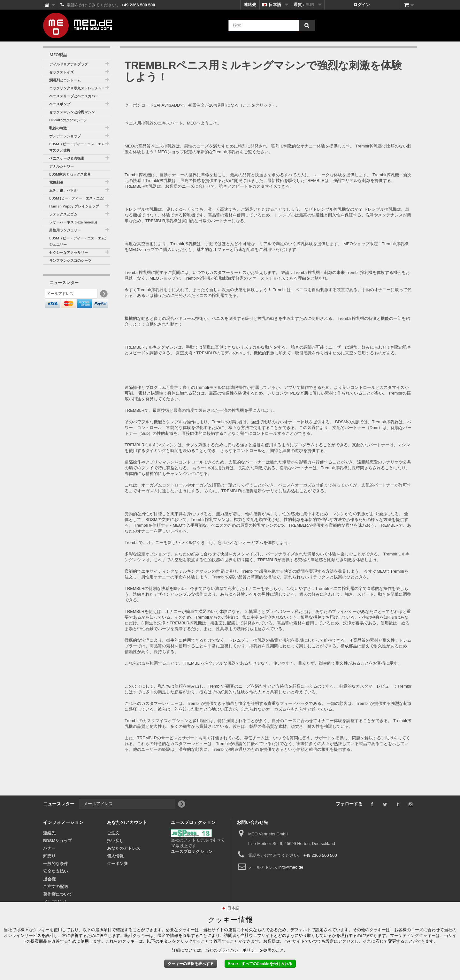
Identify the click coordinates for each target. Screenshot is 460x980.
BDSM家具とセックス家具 (70, 174)
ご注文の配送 (56, 887)
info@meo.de (291, 867)
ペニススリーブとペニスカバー (74, 96)
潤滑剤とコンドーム (65, 80)
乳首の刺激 (58, 128)
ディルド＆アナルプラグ (69, 64)
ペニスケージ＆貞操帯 (67, 158)
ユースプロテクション (192, 852)
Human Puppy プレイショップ (74, 206)
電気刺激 (56, 182)
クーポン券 (117, 864)
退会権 (49, 879)
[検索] (307, 25)
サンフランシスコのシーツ (70, 260)
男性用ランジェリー (65, 230)
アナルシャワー (61, 166)
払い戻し (115, 841)
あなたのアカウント (127, 822)
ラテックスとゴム (63, 214)
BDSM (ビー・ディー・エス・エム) (77, 198)
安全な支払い (56, 871)
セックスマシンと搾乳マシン (72, 112)
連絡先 (250, 5)
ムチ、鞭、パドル (63, 190)
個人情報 (115, 856)
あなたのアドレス (124, 848)
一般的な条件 (56, 864)
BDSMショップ (57, 841)
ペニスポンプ (60, 104)
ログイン (362, 5)
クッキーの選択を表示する (191, 964)
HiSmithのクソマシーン (68, 120)
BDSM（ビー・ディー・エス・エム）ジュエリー (79, 241)
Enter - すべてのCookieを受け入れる (260, 964)
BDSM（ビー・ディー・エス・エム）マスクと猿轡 (79, 147)
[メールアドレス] (71, 295)
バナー (49, 848)
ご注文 (113, 833)
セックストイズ (61, 72)
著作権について (58, 894)
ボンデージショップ (65, 136)
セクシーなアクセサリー (69, 252)
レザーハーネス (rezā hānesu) (73, 222)
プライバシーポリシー (238, 950)
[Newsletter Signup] (103, 295)
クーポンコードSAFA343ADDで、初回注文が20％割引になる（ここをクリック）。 (202, 105)
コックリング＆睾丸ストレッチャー (77, 88)
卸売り (49, 856)
